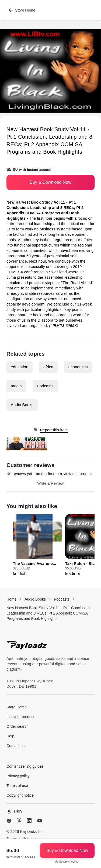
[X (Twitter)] (19, 820)
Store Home (22, 10)
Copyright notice (20, 795)
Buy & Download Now (50, 182)
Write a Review (50, 483)
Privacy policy (18, 776)
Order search (18, 726)
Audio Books (22, 405)
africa (48, 367)
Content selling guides (25, 766)
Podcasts (45, 386)
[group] (37, 546)
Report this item (50, 430)
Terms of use (17, 786)
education (20, 367)
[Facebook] (9, 821)
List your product (20, 717)
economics (78, 367)
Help (10, 736)
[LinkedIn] (29, 821)
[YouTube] (40, 821)
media (16, 386)
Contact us (15, 746)
